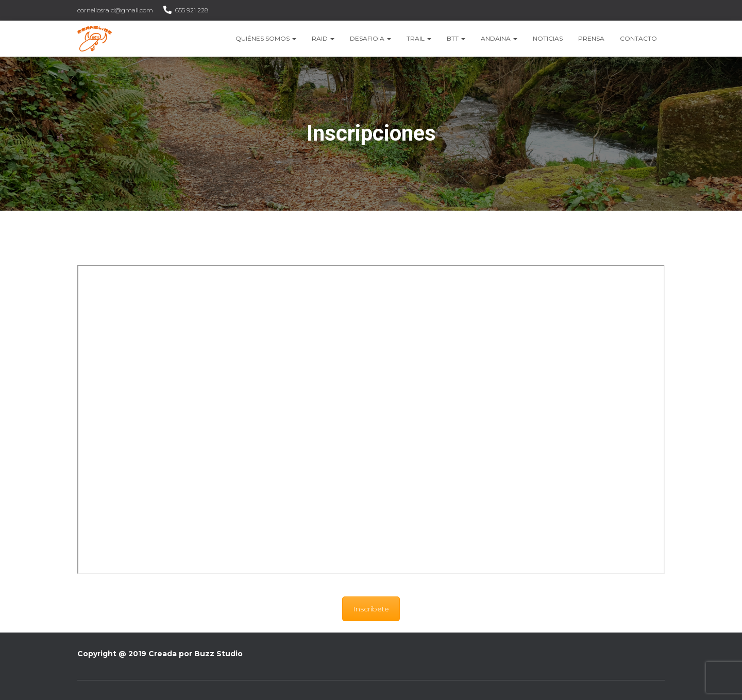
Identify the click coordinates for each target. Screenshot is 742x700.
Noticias (548, 38)
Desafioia (370, 38)
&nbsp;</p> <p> (371, 419)
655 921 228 (192, 10)
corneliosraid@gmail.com (115, 10)
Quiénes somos (266, 38)
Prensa (591, 38)
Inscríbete (371, 609)
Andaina (499, 38)
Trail (419, 38)
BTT (456, 38)
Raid (323, 38)
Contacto (638, 38)
